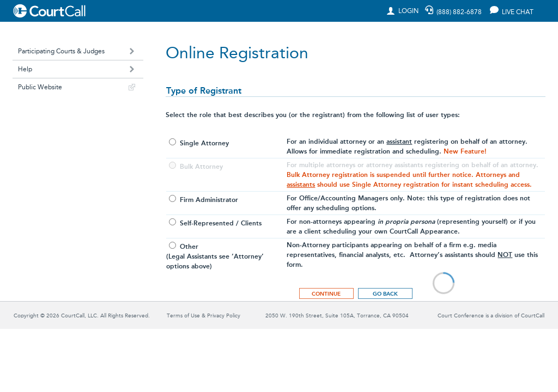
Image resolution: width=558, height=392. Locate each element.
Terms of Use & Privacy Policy (204, 316)
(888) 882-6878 (459, 12)
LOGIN (406, 11)
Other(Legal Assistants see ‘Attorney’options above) (215, 256)
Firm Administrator (208, 200)
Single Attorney (203, 143)
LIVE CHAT (512, 11)
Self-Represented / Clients (220, 223)
